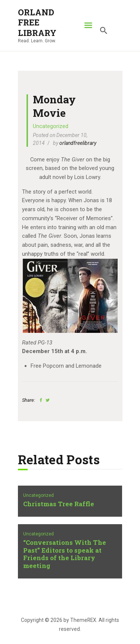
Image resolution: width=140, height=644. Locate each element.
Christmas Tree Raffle (59, 504)
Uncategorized (51, 126)
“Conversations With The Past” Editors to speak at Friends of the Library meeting (65, 555)
